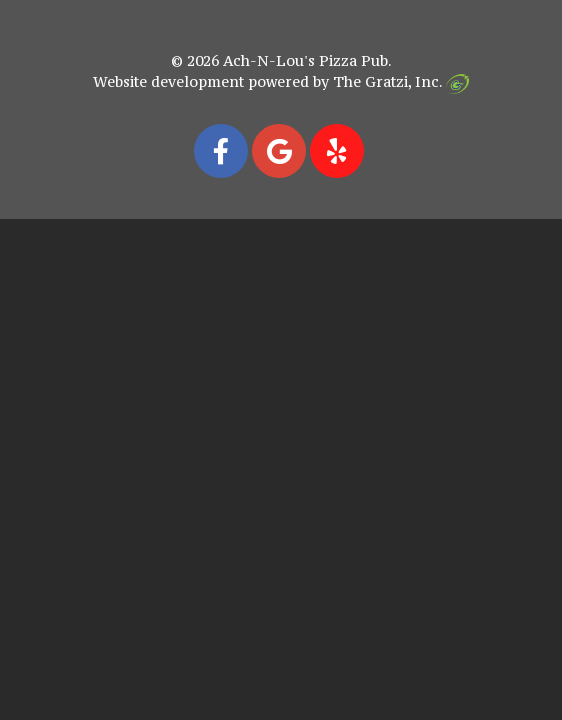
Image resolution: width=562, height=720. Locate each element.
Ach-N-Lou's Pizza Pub (305, 60)
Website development (168, 81)
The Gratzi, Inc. (401, 81)
